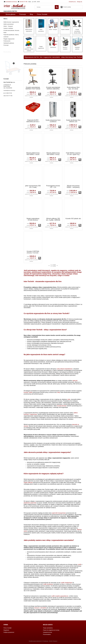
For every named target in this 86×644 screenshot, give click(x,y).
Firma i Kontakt (7, 628)
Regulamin (6, 630)
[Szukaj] (57, 7)
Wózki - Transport (8, 26)
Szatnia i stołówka (8, 28)
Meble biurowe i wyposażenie (11, 22)
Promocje (6, 45)
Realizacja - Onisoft (48, 641)
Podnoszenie (7, 41)
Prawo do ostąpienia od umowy (51, 630)
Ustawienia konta (47, 632)
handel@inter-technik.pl (11, 2)
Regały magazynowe (9, 39)
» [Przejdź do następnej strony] (57, 266)
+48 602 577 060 (23, 2)
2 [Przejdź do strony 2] (54, 266)
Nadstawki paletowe (9, 43)
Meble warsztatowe (9, 24)
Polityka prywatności (9, 632)
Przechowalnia (47, 634)
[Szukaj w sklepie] (45, 7)
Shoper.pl (55, 641)
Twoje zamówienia (48, 628)
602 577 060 (9, 96)
